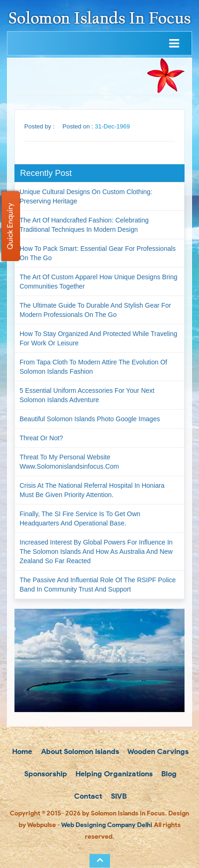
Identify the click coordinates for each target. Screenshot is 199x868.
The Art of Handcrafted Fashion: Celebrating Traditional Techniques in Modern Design (84, 225)
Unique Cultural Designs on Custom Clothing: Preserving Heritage (86, 196)
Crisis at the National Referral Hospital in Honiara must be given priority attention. (92, 490)
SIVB (118, 796)
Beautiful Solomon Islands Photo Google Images (90, 419)
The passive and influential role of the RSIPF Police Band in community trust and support (98, 585)
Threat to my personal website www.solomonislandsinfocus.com (69, 462)
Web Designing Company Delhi (107, 825)
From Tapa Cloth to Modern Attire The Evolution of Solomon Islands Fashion (93, 367)
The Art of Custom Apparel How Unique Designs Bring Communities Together (99, 282)
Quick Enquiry (10, 226)
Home (21, 751)
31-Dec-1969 (113, 126)
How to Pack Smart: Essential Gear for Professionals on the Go (98, 253)
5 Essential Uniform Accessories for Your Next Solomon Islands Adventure (87, 395)
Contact (87, 796)
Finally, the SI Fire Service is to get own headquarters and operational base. (80, 518)
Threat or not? (41, 438)
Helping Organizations (113, 774)
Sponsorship (45, 774)
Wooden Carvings (157, 751)
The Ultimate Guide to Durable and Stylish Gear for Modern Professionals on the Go (95, 310)
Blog (168, 774)
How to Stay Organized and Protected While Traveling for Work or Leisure (98, 338)
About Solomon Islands (79, 751)
